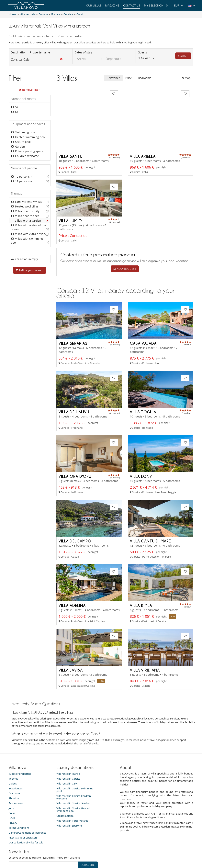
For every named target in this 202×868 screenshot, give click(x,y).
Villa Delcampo (75, 512)
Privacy (13, 794)
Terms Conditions (19, 799)
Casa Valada (143, 315)
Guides (13, 755)
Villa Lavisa (71, 641)
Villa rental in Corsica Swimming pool (75, 761)
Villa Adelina (72, 577)
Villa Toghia (143, 383)
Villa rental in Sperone (69, 797)
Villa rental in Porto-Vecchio (72, 792)
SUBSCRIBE (88, 836)
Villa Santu (71, 128)
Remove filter (29, 90)
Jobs (11, 779)
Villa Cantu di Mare (150, 512)
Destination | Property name (30, 52)
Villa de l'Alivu (74, 383)
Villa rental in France (68, 745)
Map (186, 78)
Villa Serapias (73, 315)
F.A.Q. (12, 789)
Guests (142, 52)
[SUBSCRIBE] (43, 836)
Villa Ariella (143, 128)
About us (14, 770)
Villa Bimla (141, 577)
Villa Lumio (70, 192)
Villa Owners (80, 851)
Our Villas (94, 5)
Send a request (125, 240)
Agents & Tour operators (23, 809)
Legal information (138, 851)
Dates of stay (83, 52)
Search (183, 56)
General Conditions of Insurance (27, 804)
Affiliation (115, 851)
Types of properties (20, 745)
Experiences (16, 760)
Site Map (98, 851)
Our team (14, 765)
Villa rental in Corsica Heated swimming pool (73, 781)
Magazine (112, 5)
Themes (13, 750)
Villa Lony (141, 448)
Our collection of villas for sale (26, 814)
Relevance (113, 78)
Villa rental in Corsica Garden (73, 775)
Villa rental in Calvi (67, 755)
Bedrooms (145, 78)
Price (129, 78)
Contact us (132, 5)
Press (12, 784)
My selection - (156, 5)
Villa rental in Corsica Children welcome (74, 768)
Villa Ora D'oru (75, 448)
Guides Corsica (65, 787)
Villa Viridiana (145, 641)
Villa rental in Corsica (68, 750)
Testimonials (16, 774)
